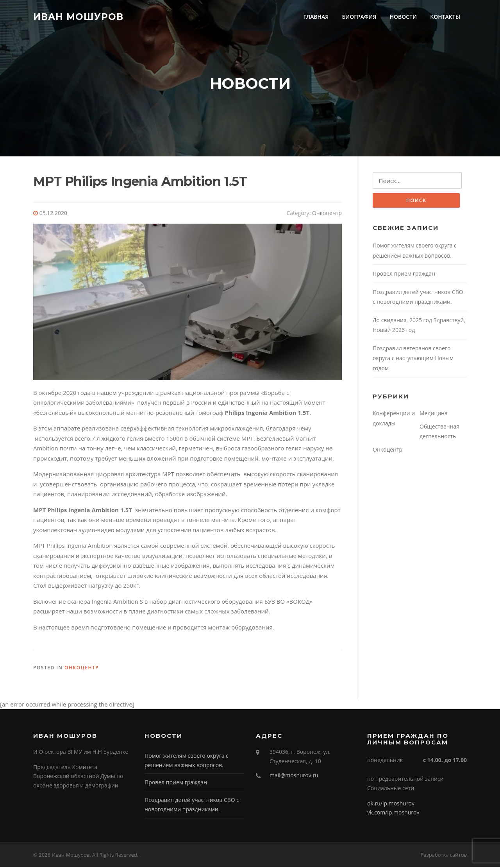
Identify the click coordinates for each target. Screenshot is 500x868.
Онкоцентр (327, 214)
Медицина (434, 414)
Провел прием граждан (404, 275)
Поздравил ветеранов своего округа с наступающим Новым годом (413, 359)
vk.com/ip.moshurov (393, 813)
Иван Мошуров (78, 16)
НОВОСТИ (404, 17)
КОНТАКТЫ (445, 17)
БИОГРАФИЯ (359, 17)
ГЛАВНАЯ (316, 17)
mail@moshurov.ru (294, 776)
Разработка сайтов (444, 855)
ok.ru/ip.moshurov (391, 804)
